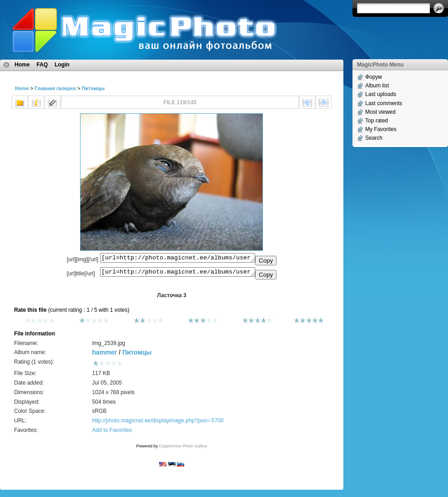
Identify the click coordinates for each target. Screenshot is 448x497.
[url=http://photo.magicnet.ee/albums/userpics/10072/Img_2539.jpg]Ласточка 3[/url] (178, 274)
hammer (105, 355)
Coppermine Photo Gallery (183, 449)
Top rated (377, 121)
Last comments (384, 103)
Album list (377, 86)
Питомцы (93, 88)
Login (62, 65)
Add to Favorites (112, 433)
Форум (373, 77)
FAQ (42, 65)
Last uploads (381, 94)
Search (374, 138)
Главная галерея (55, 88)
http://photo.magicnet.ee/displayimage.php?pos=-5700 (158, 423)
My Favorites (381, 129)
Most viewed (380, 112)
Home (22, 65)
